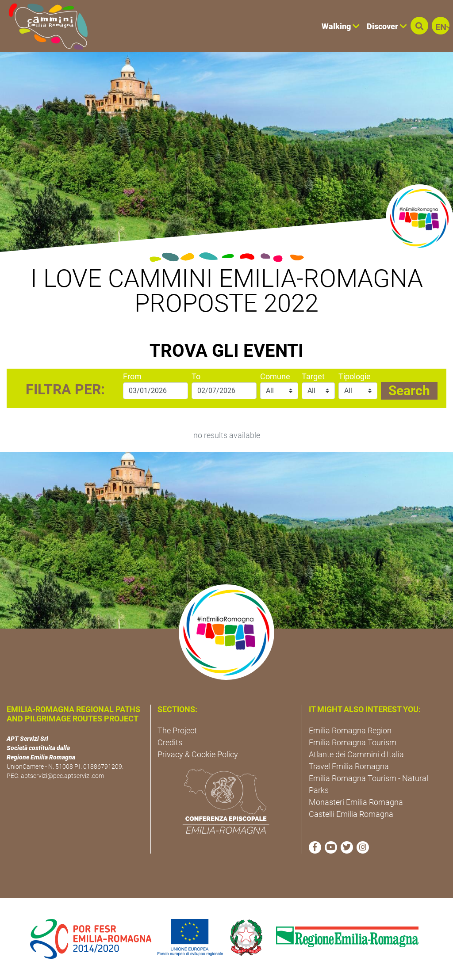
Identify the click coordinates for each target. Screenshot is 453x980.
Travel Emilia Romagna (349, 766)
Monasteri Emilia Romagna (356, 802)
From (132, 376)
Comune (275, 376)
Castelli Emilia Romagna (351, 814)
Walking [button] (341, 26)
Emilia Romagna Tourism (353, 742)
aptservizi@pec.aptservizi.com (62, 776)
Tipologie (355, 376)
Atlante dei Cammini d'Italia (356, 754)
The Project (177, 730)
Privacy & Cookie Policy (198, 754)
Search (409, 391)
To (196, 376)
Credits (170, 742)
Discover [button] (387, 26)
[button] (419, 26)
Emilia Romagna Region (350, 730)
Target (313, 376)
